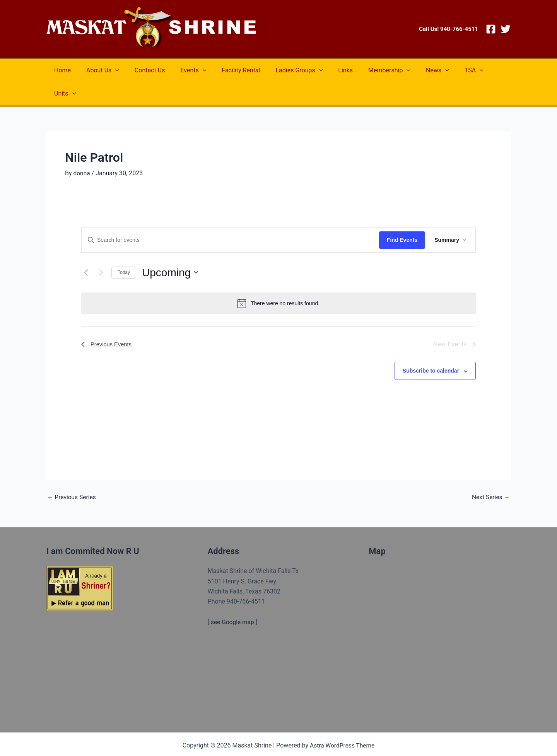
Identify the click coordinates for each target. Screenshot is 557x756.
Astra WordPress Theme (342, 722)
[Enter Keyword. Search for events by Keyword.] (230, 217)
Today (124, 249)
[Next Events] (101, 249)
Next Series (490, 474)
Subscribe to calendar (431, 347)
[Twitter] (506, 29)
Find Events (402, 217)
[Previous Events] (86, 249)
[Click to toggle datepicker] (170, 249)
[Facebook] (491, 29)
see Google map (233, 599)
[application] (111, 70)
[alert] (278, 280)
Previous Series (72, 474)
